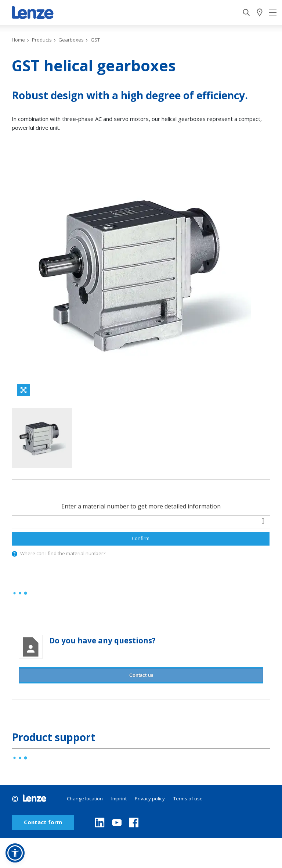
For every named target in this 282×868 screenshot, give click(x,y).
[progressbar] (20, 593)
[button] (15, 853)
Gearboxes (71, 40)
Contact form (43, 822)
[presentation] (15, 554)
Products (42, 40)
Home (18, 40)
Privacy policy (150, 799)
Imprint (119, 799)
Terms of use (188, 799)
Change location (85, 799)
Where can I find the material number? (63, 553)
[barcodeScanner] (263, 521)
